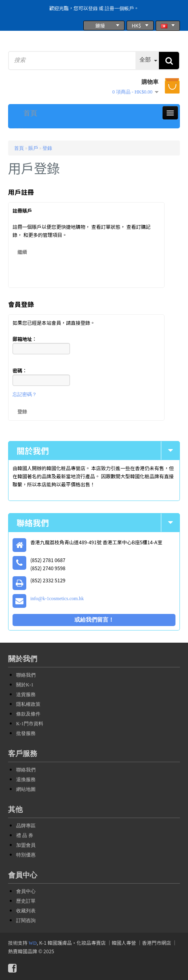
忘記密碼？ (25, 394)
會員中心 (26, 891)
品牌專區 (26, 826)
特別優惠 (26, 855)
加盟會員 (26, 845)
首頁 (19, 148)
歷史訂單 (26, 901)
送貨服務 (26, 695)
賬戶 (33, 148)
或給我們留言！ (94, 620)
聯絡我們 (26, 675)
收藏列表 (26, 911)
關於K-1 (25, 685)
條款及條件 (28, 714)
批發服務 (26, 733)
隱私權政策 (28, 704)
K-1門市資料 (30, 724)
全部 (145, 60)
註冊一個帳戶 (119, 9)
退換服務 (26, 780)
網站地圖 (26, 789)
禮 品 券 (25, 835)
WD (33, 943)
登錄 (93, 9)
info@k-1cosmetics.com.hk (57, 599)
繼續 (22, 252)
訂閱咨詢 (26, 920)
